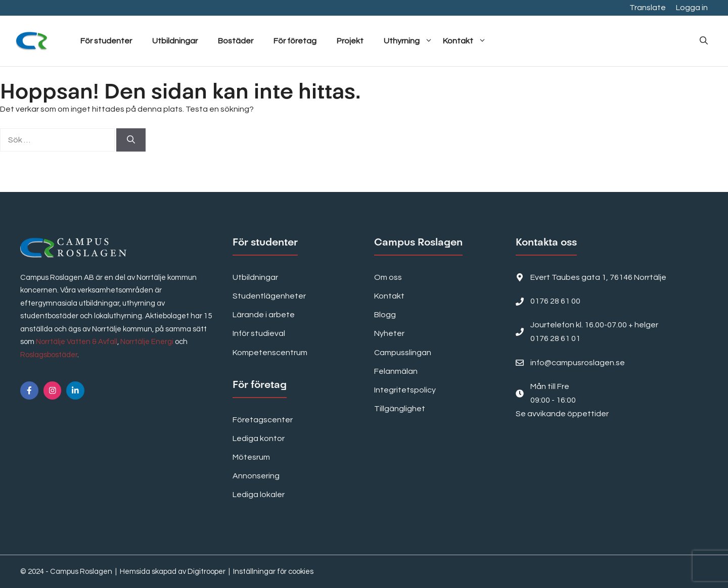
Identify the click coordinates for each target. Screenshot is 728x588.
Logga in (692, 8)
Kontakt (465, 41)
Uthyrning (408, 41)
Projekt (350, 41)
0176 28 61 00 (555, 301)
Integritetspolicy (405, 390)
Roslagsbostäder (49, 355)
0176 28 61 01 (555, 338)
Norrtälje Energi (147, 342)
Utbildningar (175, 41)
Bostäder (236, 41)
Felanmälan (396, 371)
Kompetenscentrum (270, 353)
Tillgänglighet (400, 409)
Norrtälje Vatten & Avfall (77, 342)
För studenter (106, 41)
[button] (704, 41)
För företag (295, 41)
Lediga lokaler (259, 495)
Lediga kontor (259, 438)
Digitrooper (207, 572)
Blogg (385, 315)
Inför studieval (259, 333)
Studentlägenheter (269, 296)
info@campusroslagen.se (578, 363)
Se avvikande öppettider (562, 414)
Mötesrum (251, 457)
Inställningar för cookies (273, 572)
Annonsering (256, 476)
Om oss (388, 277)
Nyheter (389, 333)
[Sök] (131, 140)
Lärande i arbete (264, 315)
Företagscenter (263, 420)
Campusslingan (403, 353)
